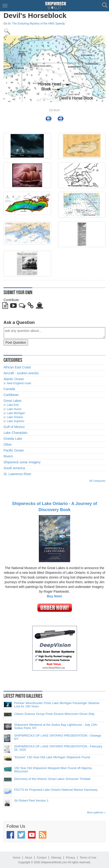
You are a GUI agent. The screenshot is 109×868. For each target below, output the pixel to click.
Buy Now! (54, 596)
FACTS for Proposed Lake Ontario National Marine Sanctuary (56, 790)
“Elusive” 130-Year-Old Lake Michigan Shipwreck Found (52, 757)
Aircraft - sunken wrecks (21, 373)
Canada (9, 389)
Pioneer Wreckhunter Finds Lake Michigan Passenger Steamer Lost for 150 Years (57, 705)
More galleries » (96, 812)
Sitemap (56, 858)
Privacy (71, 858)
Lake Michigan (16, 413)
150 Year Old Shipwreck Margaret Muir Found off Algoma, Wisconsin (53, 770)
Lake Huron (14, 409)
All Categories (97, 481)
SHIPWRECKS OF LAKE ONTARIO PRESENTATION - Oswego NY (58, 737)
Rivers (8, 456)
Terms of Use (88, 858)
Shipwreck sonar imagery (22, 462)
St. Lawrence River (17, 474)
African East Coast (17, 367)
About (28, 858)
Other (8, 444)
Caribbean (11, 395)
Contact (42, 858)
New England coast (19, 383)
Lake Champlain (15, 433)
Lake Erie (13, 405)
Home (16, 858)
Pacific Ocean (14, 450)
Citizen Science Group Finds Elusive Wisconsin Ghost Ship (54, 714)
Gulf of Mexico (14, 427)
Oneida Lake (13, 439)
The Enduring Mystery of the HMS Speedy (38, 24)
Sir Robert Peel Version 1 (31, 801)
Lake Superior (16, 421)
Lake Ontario (15, 417)
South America (14, 468)
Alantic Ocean (14, 379)
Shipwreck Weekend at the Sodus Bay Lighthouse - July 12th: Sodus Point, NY (56, 726)
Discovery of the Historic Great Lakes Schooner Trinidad (52, 779)
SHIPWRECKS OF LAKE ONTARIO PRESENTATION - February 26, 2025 (58, 748)
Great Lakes (12, 401)
